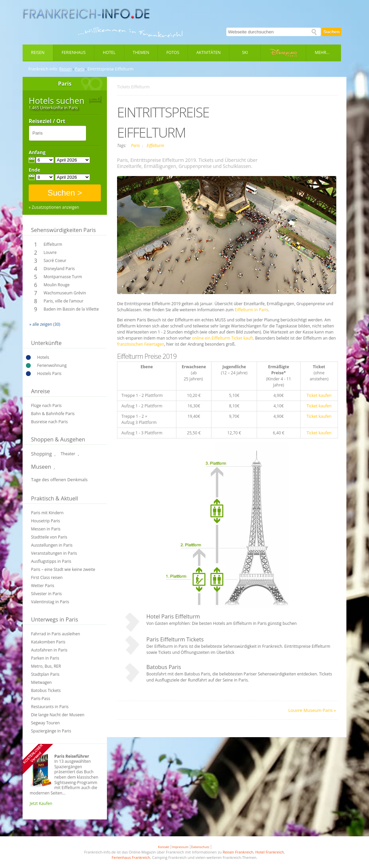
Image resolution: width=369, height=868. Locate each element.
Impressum (180, 847)
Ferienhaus (74, 52)
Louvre (50, 252)
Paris (80, 69)
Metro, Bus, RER (46, 666)
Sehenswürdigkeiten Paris (63, 230)
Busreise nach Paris (49, 422)
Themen (141, 52)
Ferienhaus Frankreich (131, 857)
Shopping (41, 454)
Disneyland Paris (59, 269)
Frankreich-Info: (43, 69)
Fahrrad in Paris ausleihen (55, 634)
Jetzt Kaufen (41, 803)
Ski (245, 52)
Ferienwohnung (52, 365)
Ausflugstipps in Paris (51, 561)
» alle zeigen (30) (45, 324)
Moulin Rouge (56, 285)
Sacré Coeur (55, 261)
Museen (41, 467)
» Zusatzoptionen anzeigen (54, 207)
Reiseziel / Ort (47, 121)
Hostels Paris (49, 373)
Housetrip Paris (46, 521)
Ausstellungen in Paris (52, 545)
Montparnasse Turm (63, 277)
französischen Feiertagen (141, 344)
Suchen (332, 32)
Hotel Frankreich (270, 852)
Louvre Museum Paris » (312, 710)
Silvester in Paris (46, 594)
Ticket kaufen (319, 395)
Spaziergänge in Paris (51, 731)
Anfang (37, 152)
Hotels (43, 357)
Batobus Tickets (46, 690)
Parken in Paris (45, 658)
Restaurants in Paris (50, 707)
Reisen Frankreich (238, 852)
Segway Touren (45, 723)
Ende (34, 170)
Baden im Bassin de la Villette (71, 309)
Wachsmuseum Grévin (65, 293)
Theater (68, 454)
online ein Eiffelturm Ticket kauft (222, 338)
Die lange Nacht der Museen (58, 715)
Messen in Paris (46, 529)
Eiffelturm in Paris (251, 310)
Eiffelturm (53, 244)
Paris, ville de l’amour (63, 301)
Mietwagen (41, 682)
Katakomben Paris (48, 642)
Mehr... (322, 52)
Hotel (109, 52)
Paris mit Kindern (47, 513)
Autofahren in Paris (49, 650)
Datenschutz (200, 847)
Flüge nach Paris (46, 406)
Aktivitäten (208, 52)
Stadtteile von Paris (49, 537)
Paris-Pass (41, 699)
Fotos (173, 52)
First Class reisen (47, 577)
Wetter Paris (43, 586)
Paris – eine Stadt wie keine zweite (63, 569)
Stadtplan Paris (45, 674)
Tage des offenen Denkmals (59, 480)
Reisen (38, 52)
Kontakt (164, 847)
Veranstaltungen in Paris (54, 553)
